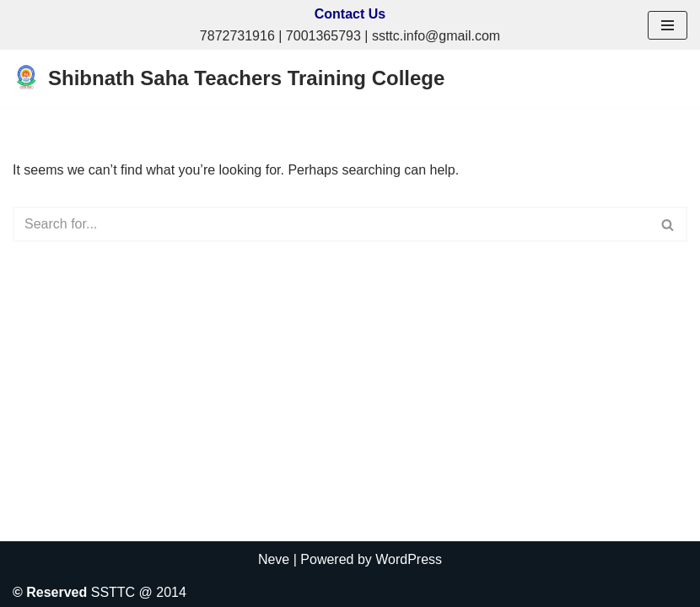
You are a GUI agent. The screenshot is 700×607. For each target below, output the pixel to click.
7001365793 (323, 36)
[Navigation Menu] (668, 25)
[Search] (331, 224)
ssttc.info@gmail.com (436, 36)
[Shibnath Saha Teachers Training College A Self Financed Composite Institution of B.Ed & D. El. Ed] (229, 79)
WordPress (409, 559)
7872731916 (237, 36)
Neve (274, 559)
